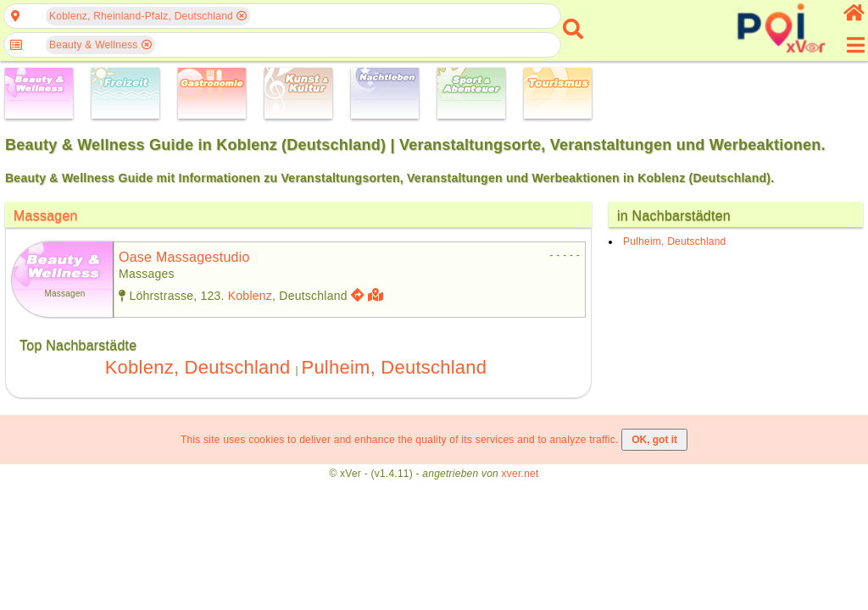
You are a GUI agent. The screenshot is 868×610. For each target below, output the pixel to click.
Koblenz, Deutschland (198, 367)
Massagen (46, 216)
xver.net (520, 474)
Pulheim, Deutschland (394, 367)
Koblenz (250, 296)
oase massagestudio (184, 257)
